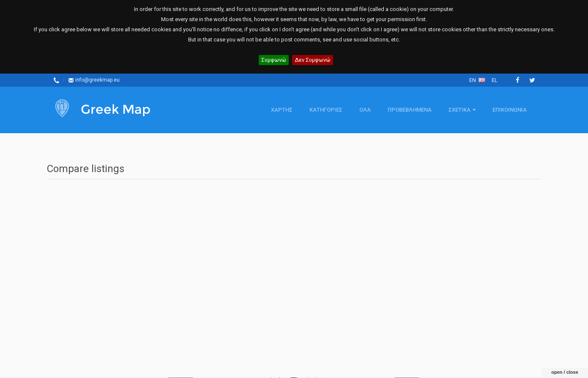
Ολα (365, 110)
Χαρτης (282, 110)
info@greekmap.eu (94, 80)
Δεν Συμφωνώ (313, 60)
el (495, 80)
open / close (565, 353)
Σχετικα (462, 110)
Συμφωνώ (274, 60)
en (477, 80)
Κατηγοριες (326, 110)
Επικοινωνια (510, 110)
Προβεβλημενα (410, 110)
